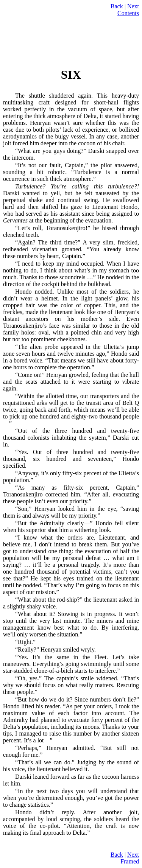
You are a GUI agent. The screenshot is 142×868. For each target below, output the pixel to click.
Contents (128, 13)
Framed (130, 861)
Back (117, 6)
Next (133, 6)
